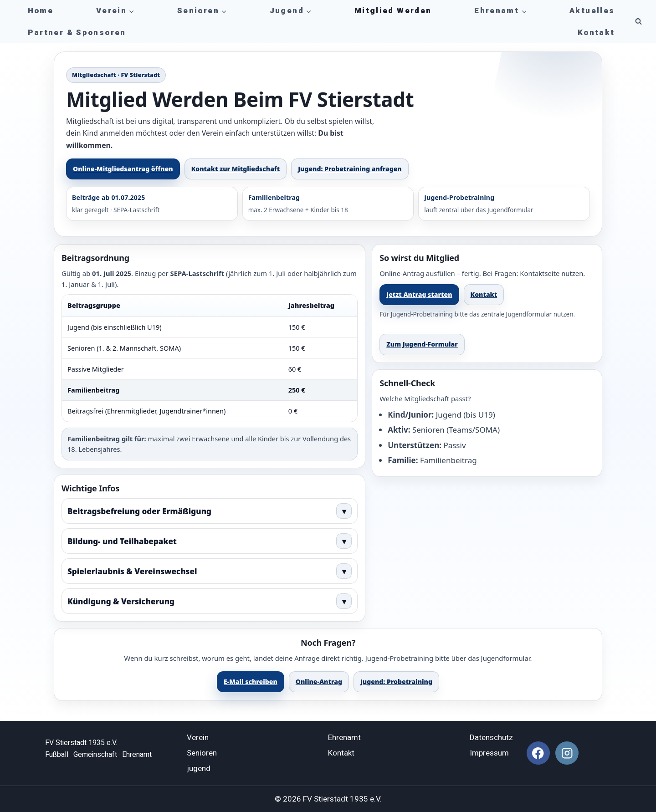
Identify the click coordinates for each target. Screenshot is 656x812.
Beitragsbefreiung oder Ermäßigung (210, 511)
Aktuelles (592, 11)
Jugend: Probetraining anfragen (350, 169)
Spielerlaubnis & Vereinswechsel (210, 571)
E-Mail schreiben (251, 682)
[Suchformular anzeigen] (638, 22)
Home (41, 11)
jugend (199, 769)
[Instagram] (567, 753)
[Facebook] (538, 753)
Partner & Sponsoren (77, 33)
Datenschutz (491, 738)
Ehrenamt (344, 738)
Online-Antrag (319, 682)
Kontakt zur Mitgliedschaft (236, 169)
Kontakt (596, 33)
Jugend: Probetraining (396, 682)
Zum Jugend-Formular (422, 344)
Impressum (489, 753)
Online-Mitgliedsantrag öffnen (123, 169)
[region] (210, 358)
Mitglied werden (393, 11)
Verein (198, 738)
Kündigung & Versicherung (210, 601)
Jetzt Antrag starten (419, 294)
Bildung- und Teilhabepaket (210, 541)
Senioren (202, 753)
